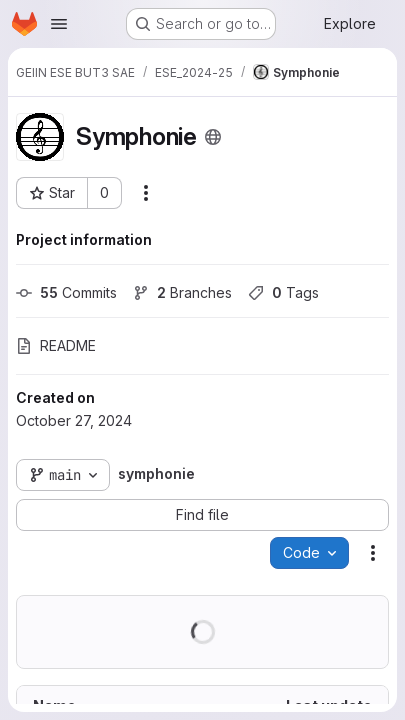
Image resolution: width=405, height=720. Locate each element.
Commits (66, 292)
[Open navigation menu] (59, 24)
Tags (283, 292)
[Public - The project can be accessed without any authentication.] (213, 137)
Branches (182, 292)
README (56, 345)
